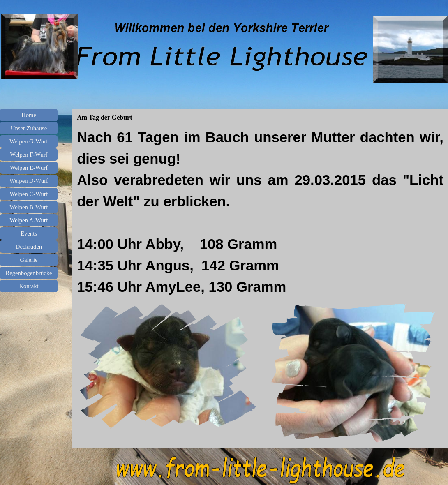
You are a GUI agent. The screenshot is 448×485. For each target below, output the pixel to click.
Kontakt (29, 286)
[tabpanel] (260, 212)
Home (29, 115)
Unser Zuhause (29, 128)
